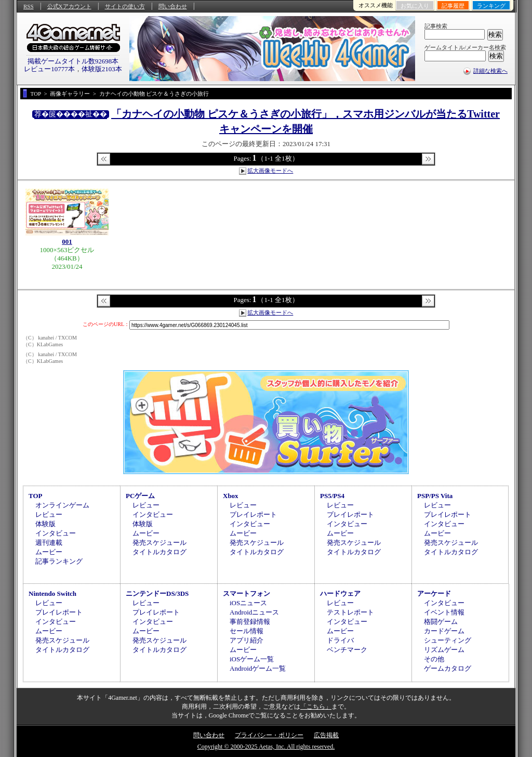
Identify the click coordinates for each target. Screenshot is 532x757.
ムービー (49, 552)
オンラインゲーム (62, 505)
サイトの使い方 (125, 6)
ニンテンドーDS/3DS (157, 593)
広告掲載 (326, 735)
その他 (434, 659)
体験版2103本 (102, 69)
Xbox (231, 496)
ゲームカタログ (448, 668)
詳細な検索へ (490, 71)
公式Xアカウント (69, 6)
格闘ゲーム (441, 622)
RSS (29, 6)
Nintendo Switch (52, 593)
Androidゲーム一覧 (258, 668)
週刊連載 (49, 543)
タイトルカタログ (159, 552)
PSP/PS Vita (435, 496)
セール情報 (247, 631)
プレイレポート (253, 514)
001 (67, 242)
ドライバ (340, 640)
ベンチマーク (347, 650)
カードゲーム (444, 631)
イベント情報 (444, 612)
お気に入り (415, 6)
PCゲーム (140, 496)
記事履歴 (453, 6)
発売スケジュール (159, 543)
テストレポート (350, 612)
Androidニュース (254, 612)
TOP (36, 496)
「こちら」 (316, 707)
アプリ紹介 (247, 640)
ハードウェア (340, 593)
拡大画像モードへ (270, 171)
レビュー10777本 (49, 69)
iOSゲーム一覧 (252, 659)
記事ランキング (59, 561)
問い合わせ (173, 6)
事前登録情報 (250, 622)
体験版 (45, 524)
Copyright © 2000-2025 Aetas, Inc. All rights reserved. (266, 747)
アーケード (434, 593)
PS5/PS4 (332, 496)
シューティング (448, 640)
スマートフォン (247, 593)
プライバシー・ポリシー (269, 735)
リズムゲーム (444, 650)
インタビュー (56, 533)
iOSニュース (248, 603)
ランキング (491, 6)
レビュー (49, 514)
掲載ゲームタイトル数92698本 (73, 61)
